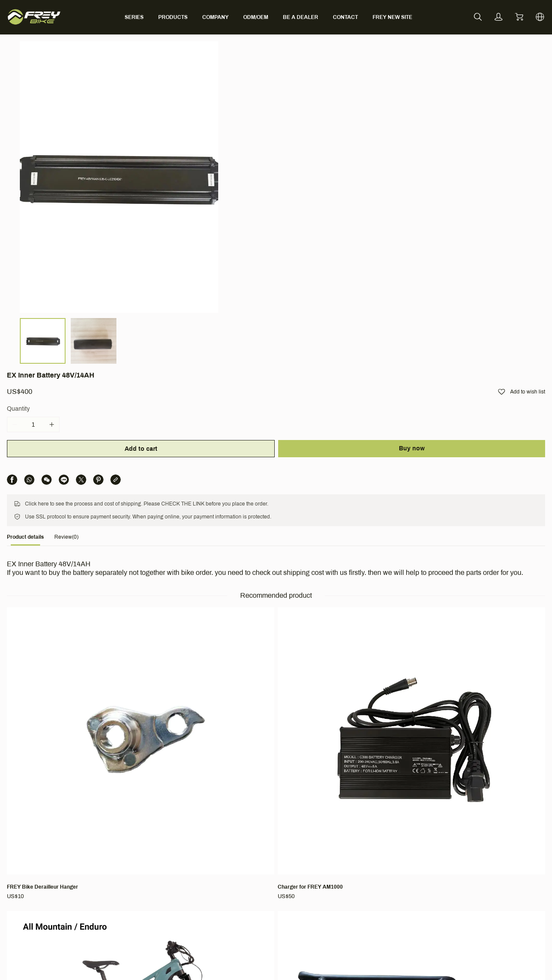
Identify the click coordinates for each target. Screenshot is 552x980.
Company (150, 822)
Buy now (459, 145)
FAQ (239, 836)
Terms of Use (350, 836)
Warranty (245, 860)
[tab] (57, 325)
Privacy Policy (351, 872)
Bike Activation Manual (263, 884)
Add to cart (335, 145)
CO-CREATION (254, 896)
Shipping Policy (353, 848)
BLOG (142, 872)
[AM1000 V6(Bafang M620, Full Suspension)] (338, 517)
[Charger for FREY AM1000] (214, 512)
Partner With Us (155, 860)
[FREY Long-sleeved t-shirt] (91, 684)
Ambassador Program (164, 848)
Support (246, 822)
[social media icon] (41, 855)
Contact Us (248, 848)
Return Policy (350, 860)
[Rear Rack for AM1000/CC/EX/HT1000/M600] (461, 517)
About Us (146, 836)
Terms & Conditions (365, 822)
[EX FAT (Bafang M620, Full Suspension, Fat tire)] (214, 689)
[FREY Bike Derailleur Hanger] (91, 512)
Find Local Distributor (262, 872)
